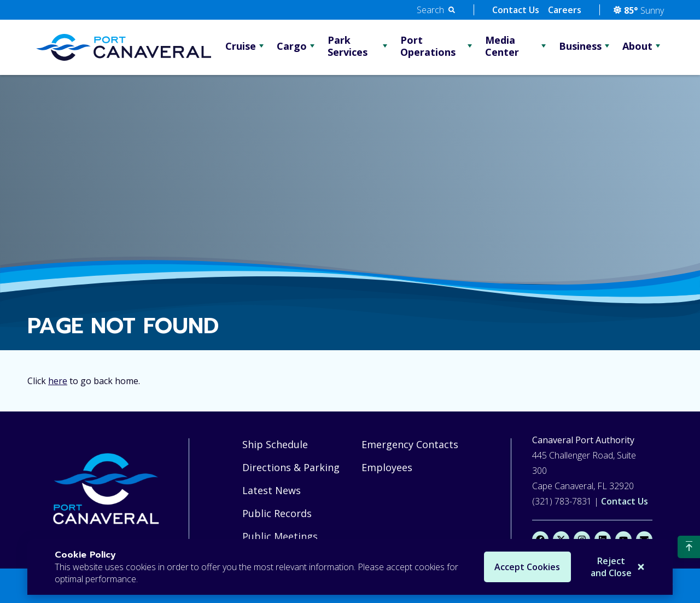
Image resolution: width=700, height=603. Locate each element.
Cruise (241, 46)
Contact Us (516, 10)
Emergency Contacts (410, 444)
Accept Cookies (524, 567)
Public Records (277, 513)
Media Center (502, 46)
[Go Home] (124, 48)
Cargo (292, 46)
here (58, 381)
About (637, 46)
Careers (565, 10)
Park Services (348, 46)
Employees (387, 467)
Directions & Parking (291, 467)
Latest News (272, 490)
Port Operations (428, 46)
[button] (436, 10)
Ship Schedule (275, 444)
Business (580, 46)
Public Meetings (280, 536)
